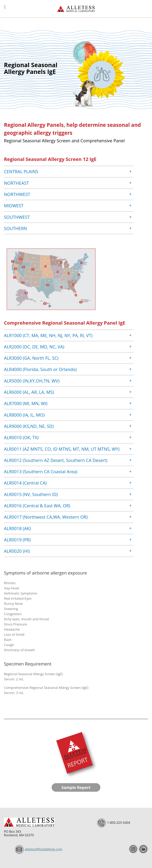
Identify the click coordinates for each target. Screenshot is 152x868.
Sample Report (76, 787)
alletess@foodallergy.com (44, 849)
